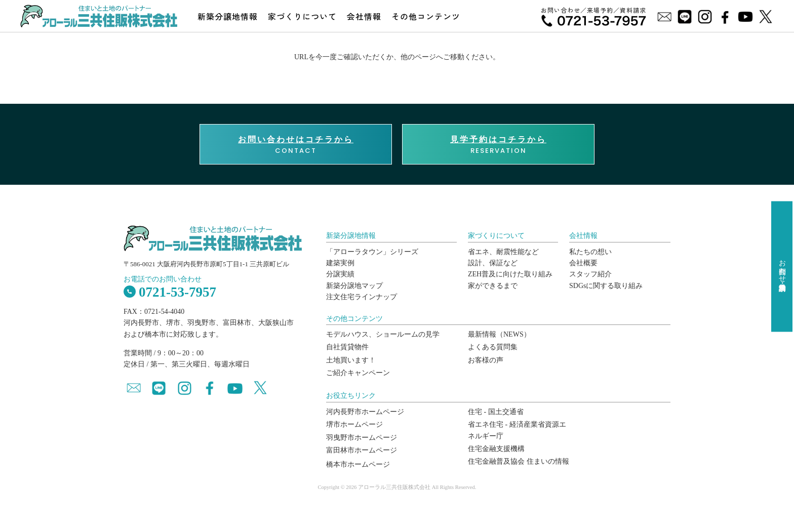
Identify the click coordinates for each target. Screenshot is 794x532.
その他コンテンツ (426, 16)
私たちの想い (590, 252)
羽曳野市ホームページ (362, 438)
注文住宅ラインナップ (362, 297)
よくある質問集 (493, 347)
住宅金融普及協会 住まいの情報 (519, 461)
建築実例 (340, 263)
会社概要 (583, 263)
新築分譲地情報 (228, 16)
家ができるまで (493, 286)
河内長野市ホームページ (365, 412)
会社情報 (364, 16)
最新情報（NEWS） (499, 334)
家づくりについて (302, 16)
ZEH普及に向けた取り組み (510, 274)
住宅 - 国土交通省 (496, 412)
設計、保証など (493, 263)
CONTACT (296, 145)
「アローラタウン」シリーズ (372, 252)
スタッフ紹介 (590, 274)
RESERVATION (498, 145)
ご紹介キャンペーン (358, 373)
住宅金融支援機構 (496, 449)
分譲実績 (340, 274)
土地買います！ (351, 360)
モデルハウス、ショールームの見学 (383, 334)
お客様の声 (486, 360)
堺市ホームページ (354, 424)
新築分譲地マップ (354, 286)
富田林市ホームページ (362, 450)
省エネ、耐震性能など (503, 252)
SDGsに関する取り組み (606, 286)
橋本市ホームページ (358, 464)
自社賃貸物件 (347, 347)
